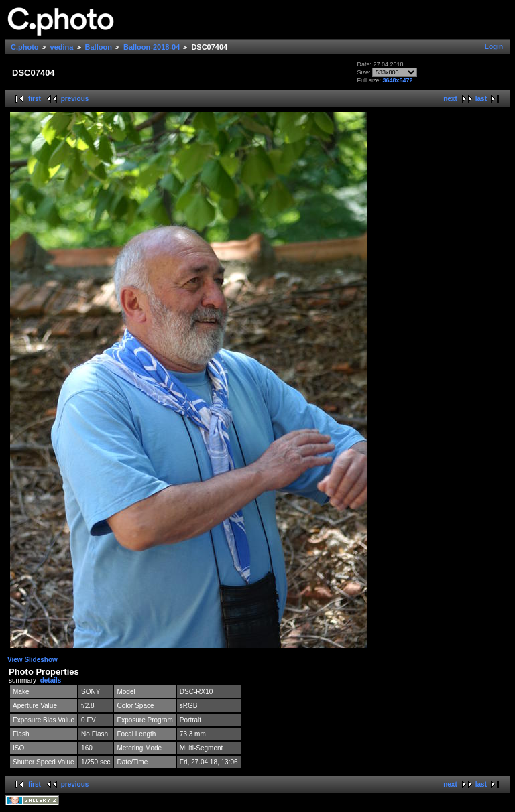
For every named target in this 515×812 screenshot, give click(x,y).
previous (75, 99)
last (481, 99)
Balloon (99, 47)
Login (494, 47)
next (450, 99)
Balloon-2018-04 (152, 47)
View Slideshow (33, 660)
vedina (62, 47)
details (51, 680)
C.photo (25, 47)
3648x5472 (397, 80)
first (35, 99)
